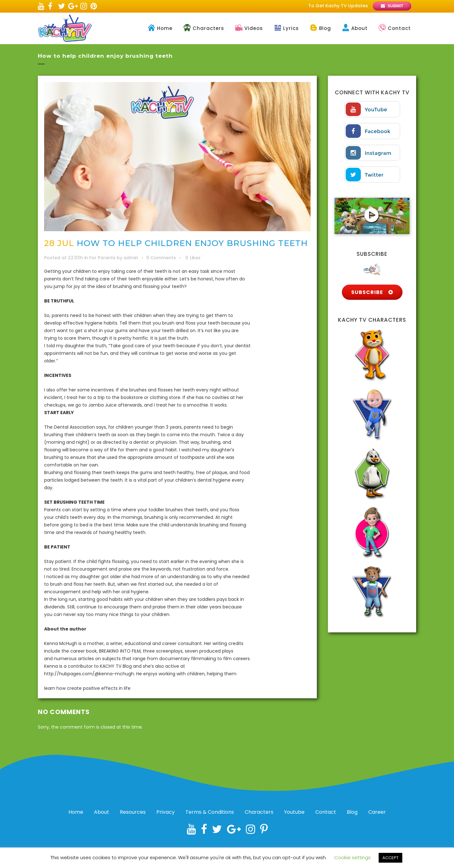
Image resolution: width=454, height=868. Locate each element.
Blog (352, 812)
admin (131, 258)
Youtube (294, 812)
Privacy (166, 812)
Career (377, 812)
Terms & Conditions (210, 812)
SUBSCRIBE (372, 292)
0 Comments (161, 258)
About (102, 812)
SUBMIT (395, 6)
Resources (133, 812)
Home (76, 812)
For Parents (102, 258)
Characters (259, 812)
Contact (326, 812)
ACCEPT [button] (390, 858)
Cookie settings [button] (352, 857)
